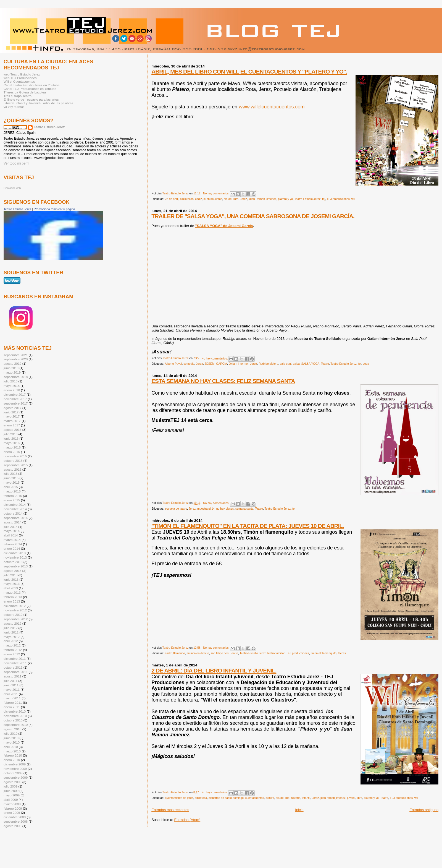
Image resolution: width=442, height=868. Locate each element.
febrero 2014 (13, 544)
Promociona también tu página (54, 209)
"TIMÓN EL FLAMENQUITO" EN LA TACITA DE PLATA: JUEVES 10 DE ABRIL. (248, 526)
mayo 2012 (12, 637)
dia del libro (231, 199)
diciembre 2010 (15, 711)
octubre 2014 (13, 513)
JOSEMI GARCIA (216, 364)
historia (296, 798)
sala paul (286, 364)
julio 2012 (10, 628)
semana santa (244, 509)
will (353, 199)
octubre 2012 (13, 615)
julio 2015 (10, 474)
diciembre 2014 (15, 505)
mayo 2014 (12, 531)
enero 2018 (12, 390)
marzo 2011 (12, 698)
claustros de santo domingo (226, 798)
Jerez (244, 199)
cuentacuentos (213, 199)
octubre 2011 (13, 667)
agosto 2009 (13, 782)
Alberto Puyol (173, 364)
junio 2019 (11, 368)
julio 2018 (10, 381)
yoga (366, 364)
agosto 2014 (13, 522)
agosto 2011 (13, 676)
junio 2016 (11, 438)
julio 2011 (10, 681)
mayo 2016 (12, 443)
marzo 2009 (12, 804)
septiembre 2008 (16, 821)
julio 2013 (10, 575)
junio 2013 (11, 579)
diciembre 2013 (15, 553)
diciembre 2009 (15, 764)
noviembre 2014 (15, 509)
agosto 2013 (13, 571)
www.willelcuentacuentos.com (272, 107)
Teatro (325, 364)
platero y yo (285, 199)
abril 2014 (11, 535)
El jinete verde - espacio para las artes (31, 99)
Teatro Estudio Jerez (308, 199)
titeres (342, 653)
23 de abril (172, 199)
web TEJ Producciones (20, 78)
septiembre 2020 (16, 359)
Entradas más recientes (170, 810)
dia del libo (283, 798)
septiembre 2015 (16, 465)
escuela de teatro (176, 509)
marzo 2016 (12, 447)
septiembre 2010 (16, 725)
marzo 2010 (12, 751)
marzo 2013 (12, 592)
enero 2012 (12, 654)
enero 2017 (12, 425)
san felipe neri (220, 653)
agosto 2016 (13, 430)
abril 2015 (11, 487)
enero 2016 (12, 452)
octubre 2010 (13, 720)
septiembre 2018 (16, 377)
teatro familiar (276, 653)
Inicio (299, 810)
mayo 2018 (12, 386)
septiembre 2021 (16, 355)
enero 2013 (12, 601)
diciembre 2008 (15, 817)
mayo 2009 (12, 795)
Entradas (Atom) (187, 820)
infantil (306, 798)
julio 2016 (10, 434)
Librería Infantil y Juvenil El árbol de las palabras (38, 103)
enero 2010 (12, 760)
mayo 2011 (12, 690)
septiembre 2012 (16, 619)
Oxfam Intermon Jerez (243, 364)
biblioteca (201, 798)
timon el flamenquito (324, 653)
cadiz (198, 199)
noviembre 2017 (15, 399)
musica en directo (198, 653)
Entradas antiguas (424, 810)
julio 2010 (10, 733)
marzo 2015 (12, 491)
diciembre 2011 (15, 659)
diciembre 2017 (15, 394)
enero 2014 (12, 548)
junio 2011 (11, 685)
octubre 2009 (13, 773)
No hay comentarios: (217, 193)
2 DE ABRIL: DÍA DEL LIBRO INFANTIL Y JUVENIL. (214, 670)
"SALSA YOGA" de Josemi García (224, 226)
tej (324, 199)
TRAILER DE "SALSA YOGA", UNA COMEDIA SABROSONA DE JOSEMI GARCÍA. (253, 216)
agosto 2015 (13, 469)
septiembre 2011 (16, 672)
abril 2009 (11, 800)
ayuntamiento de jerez (179, 798)
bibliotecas (187, 199)
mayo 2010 (12, 742)
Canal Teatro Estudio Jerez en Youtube (31, 85)
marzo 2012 (12, 645)
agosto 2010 (13, 729)
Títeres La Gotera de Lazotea (25, 92)
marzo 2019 (12, 372)
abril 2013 (11, 588)
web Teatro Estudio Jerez (22, 74)
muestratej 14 (206, 509)
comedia (189, 364)
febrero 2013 (13, 597)
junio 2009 (11, 791)
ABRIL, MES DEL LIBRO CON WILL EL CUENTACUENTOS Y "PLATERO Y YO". (249, 71)
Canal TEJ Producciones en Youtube (30, 89)
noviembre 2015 (15, 456)
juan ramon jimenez (333, 798)
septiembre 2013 (16, 566)
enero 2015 (12, 500)
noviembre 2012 (15, 610)
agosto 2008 (13, 826)
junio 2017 (11, 412)
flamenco (179, 653)
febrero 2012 (13, 650)
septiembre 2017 (16, 403)
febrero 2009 (13, 808)
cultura (270, 798)
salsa (296, 364)
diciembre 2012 (15, 606)
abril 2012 (11, 641)
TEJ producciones (338, 199)
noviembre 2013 (15, 557)
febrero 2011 (13, 703)
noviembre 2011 (15, 663)
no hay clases (225, 509)
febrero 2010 (13, 755)
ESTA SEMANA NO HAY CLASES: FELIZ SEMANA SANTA (223, 381)
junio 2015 (11, 478)
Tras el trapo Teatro (18, 96)
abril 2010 (11, 747)
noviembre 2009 (15, 769)
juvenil (351, 798)
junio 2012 (11, 632)
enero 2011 (12, 707)
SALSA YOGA (311, 364)
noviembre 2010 (15, 716)
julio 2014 (10, 527)
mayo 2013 (12, 584)
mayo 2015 (12, 482)
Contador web (12, 188)
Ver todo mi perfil (16, 163)
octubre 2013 (13, 562)
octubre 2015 (13, 461)
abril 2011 (11, 694)
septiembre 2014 (16, 518)
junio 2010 (11, 738)
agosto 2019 (13, 363)
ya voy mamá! (14, 107)
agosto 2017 (13, 408)
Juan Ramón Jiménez (263, 199)
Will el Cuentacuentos (19, 81)
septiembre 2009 (16, 777)
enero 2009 (12, 813)
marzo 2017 (12, 421)
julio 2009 (10, 786)
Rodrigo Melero (268, 364)
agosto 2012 (13, 623)
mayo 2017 (12, 416)
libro (360, 798)
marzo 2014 (12, 540)
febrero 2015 (13, 496)
